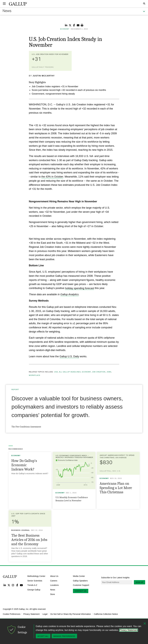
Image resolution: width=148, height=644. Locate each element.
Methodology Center (36, 576)
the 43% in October (52, 177)
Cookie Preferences (12, 614)
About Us (54, 576)
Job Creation (99, 372)
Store (52, 594)
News (53, 590)
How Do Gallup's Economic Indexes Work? (24, 465)
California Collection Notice (106, 614)
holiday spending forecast (79, 288)
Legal (45, 614)
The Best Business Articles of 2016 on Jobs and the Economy (29, 540)
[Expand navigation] (4, 4)
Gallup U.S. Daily (69, 356)
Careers (54, 581)
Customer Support (81, 585)
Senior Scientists (35, 581)
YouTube (21, 585)
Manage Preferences (64, 636)
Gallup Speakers (80, 581)
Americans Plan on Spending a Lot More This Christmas (116, 488)
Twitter (9, 585)
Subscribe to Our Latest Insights (115, 578)
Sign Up (140, 582)
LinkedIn (5, 585)
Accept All (43, 636)
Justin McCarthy (44, 76)
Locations (54, 585)
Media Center (79, 576)
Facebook (17, 585)
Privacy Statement (31, 614)
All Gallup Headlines (70, 372)
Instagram (13, 585)
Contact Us (81, 591)
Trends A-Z (32, 585)
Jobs (109, 372)
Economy (86, 372)
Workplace (35, 375)
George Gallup (34, 590)
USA (56, 372)
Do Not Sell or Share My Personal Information (71, 614)
